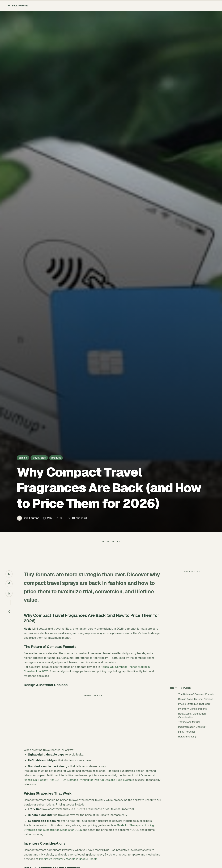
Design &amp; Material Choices (196, 699)
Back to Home (18, 6)
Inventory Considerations (193, 709)
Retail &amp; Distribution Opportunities (192, 715)
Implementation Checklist (192, 727)
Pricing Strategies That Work (194, 704)
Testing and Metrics (189, 722)
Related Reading (187, 737)
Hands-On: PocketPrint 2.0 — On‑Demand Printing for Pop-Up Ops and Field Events (78, 780)
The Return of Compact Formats (196, 694)
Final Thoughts (187, 732)
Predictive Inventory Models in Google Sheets (68, 859)
